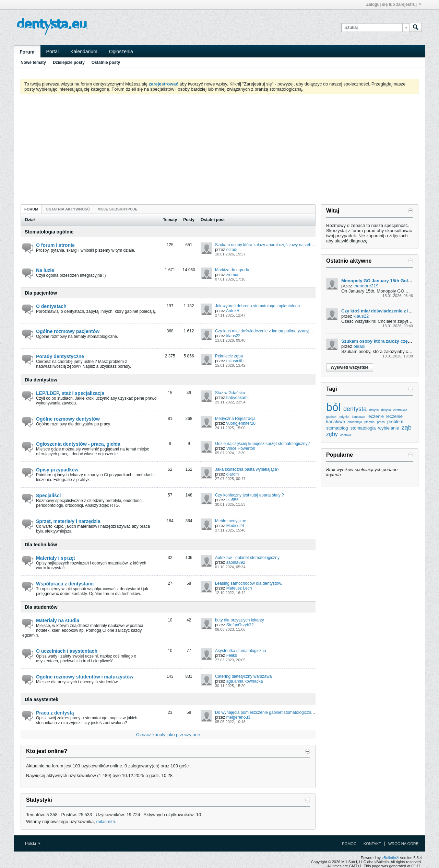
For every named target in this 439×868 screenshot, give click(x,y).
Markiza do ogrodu (232, 270)
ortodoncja (355, 422)
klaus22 (233, 336)
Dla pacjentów (41, 293)
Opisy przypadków (57, 470)
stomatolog (337, 428)
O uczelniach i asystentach (67, 651)
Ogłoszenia (121, 52)
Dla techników (41, 545)
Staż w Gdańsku (230, 393)
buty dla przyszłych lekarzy (240, 620)
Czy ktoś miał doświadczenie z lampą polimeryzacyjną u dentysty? (276, 331)
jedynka (344, 417)
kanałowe (358, 417)
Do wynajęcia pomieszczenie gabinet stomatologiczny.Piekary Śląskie (279, 712)
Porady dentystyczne (60, 356)
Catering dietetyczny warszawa (243, 676)
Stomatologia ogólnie (49, 232)
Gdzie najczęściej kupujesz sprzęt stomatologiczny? (262, 444)
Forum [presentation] (31, 209)
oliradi (232, 250)
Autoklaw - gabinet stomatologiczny (247, 558)
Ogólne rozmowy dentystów (68, 419)
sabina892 (236, 562)
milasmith (235, 361)
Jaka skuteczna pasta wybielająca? (247, 469)
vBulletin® (390, 858)
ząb (407, 427)
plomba (369, 422)
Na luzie (45, 270)
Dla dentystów (41, 380)
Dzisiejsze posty (69, 62)
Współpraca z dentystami (65, 584)
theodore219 (366, 286)
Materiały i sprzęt (56, 558)
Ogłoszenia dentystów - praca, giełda (78, 444)
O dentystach (51, 306)
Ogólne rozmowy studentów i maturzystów (85, 677)
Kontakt (372, 844)
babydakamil (238, 398)
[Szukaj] (375, 27)
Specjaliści (48, 495)
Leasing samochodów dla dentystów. (248, 583)
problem (395, 421)
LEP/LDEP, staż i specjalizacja (70, 393)
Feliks (232, 655)
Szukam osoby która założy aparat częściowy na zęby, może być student (281, 245)
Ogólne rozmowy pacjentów (68, 331)
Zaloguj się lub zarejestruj (394, 4)
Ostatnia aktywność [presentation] (68, 209)
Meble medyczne (231, 521)
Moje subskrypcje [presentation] (117, 209)
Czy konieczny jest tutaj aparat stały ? (250, 495)
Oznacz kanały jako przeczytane (168, 735)
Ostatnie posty (106, 62)
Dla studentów (41, 607)
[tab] (31, 209)
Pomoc (349, 844)
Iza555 (233, 500)
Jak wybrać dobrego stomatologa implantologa (257, 306)
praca (381, 422)
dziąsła (374, 410)
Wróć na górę (403, 844)
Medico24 (235, 526)
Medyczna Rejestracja (235, 419)
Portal (53, 52)
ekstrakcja (400, 410)
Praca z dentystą (55, 713)
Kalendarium (84, 52)
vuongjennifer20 (241, 423)
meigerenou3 (238, 717)
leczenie (376, 416)
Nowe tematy (33, 62)
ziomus (233, 275)
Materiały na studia (58, 620)
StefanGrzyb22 (240, 625)
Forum (27, 52)
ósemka (346, 435)
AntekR (233, 311)
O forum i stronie (55, 245)
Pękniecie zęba (229, 356)
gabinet (331, 417)
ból (334, 407)
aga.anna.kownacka (245, 681)
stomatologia (363, 428)
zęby (332, 434)
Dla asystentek (41, 699)
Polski (33, 844)
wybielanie (389, 428)
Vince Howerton (241, 448)
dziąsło (386, 410)
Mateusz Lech (239, 588)
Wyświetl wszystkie (350, 367)
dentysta (355, 409)
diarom (233, 474)
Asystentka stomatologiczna (241, 651)
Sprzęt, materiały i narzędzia (68, 521)
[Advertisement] (219, 151)
